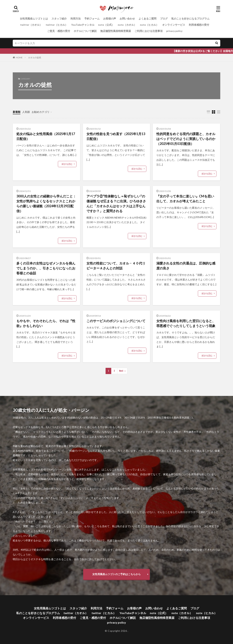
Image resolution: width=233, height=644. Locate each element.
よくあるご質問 (147, 19)
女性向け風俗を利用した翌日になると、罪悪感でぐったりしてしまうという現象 (186, 323)
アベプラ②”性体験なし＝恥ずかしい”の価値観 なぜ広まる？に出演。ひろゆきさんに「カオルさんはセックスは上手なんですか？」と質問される (116, 204)
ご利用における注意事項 (149, 31)
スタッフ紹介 (59, 19)
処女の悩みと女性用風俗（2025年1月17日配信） (46, 136)
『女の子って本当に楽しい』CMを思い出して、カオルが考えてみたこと (185, 199)
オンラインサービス (174, 25)
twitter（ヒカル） (57, 25)
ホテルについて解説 (85, 31)
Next (121, 371)
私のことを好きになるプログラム (190, 19)
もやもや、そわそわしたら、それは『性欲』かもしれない (46, 323)
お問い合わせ (127, 19)
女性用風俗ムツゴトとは (34, 19)
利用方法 (76, 19)
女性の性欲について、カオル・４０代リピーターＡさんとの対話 (116, 266)
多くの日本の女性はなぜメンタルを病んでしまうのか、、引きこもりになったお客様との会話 (46, 268)
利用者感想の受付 (199, 25)
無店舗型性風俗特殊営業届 (116, 31)
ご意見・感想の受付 (59, 31)
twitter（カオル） (31, 25)
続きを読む (67, 164)
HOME (19, 58)
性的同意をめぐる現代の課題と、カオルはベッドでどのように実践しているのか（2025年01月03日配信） (186, 139)
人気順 (26, 112)
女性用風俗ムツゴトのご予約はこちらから (116, 574)
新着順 (17, 112)
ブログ (164, 19)
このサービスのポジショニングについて (116, 321)
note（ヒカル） (149, 25)
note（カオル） (127, 25)
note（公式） (106, 25)
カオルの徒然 (35, 58)
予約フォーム (92, 19)
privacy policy (174, 31)
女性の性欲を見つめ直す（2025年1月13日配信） (116, 136)
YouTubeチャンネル (83, 25)
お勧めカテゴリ (41, 112)
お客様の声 (110, 19)
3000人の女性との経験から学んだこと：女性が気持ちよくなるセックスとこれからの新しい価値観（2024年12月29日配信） (46, 204)
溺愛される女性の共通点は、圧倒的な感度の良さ (186, 266)
